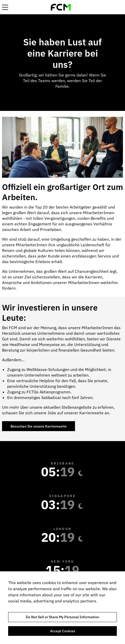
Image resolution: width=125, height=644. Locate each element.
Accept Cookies (63, 631)
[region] (62, 608)
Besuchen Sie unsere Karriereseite (39, 426)
